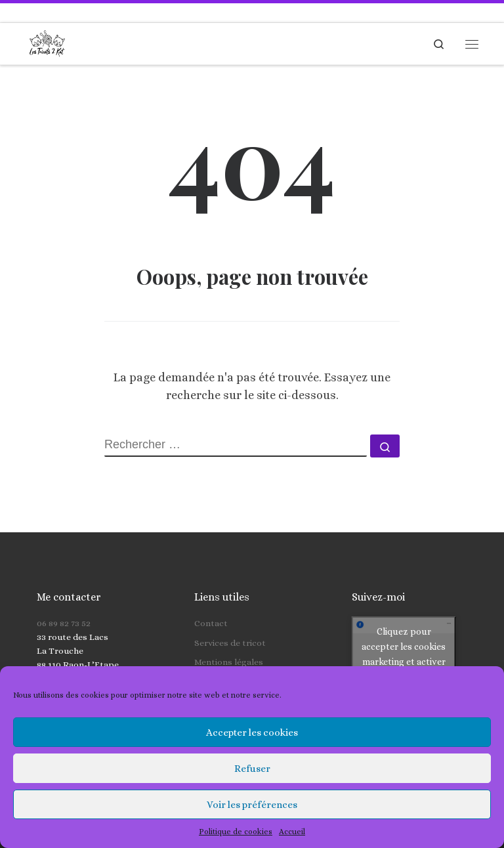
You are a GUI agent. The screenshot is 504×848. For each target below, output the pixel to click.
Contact (211, 601)
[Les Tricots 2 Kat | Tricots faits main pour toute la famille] (47, 42)
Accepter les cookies (252, 732)
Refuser (252, 769)
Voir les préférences (252, 805)
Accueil (292, 832)
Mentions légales (229, 640)
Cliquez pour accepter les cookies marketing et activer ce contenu (404, 632)
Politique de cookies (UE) (245, 659)
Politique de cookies (236, 832)
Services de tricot (230, 620)
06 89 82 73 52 (64, 601)
